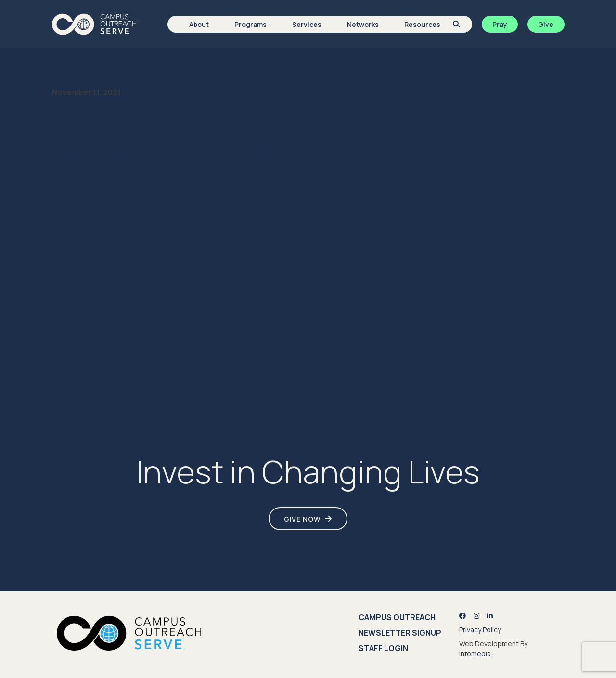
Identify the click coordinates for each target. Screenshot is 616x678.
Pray (500, 24)
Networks (363, 24)
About (199, 24)
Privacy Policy (480, 630)
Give (546, 24)
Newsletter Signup (400, 633)
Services (307, 24)
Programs (250, 24)
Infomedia (475, 654)
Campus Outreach (397, 617)
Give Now (302, 519)
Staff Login (383, 648)
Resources (422, 24)
